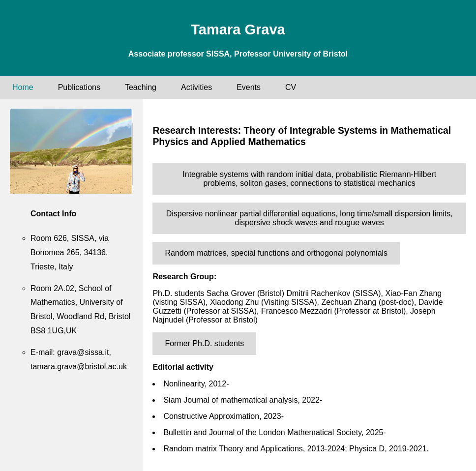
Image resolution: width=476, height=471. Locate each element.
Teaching (141, 87)
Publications (79, 87)
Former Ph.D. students (204, 343)
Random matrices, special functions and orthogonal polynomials (276, 253)
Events (249, 87)
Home (23, 87)
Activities (196, 87)
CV (291, 87)
